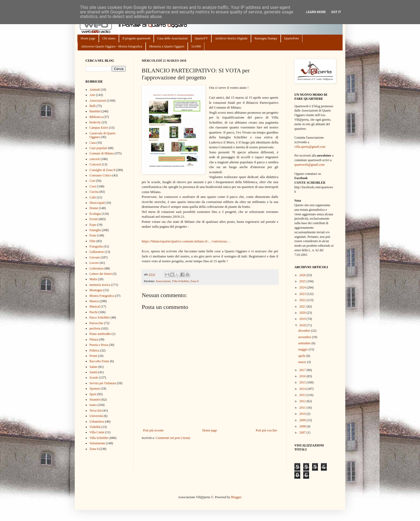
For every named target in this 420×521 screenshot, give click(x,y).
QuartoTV (201, 38)
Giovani (95, 257)
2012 (303, 401)
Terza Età (95, 411)
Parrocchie (96, 323)
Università (96, 416)
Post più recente (153, 430)
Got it (336, 12)
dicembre (305, 331)
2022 (303, 300)
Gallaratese (97, 252)
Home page (88, 38)
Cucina (94, 192)
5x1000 (196, 46)
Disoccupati (97, 203)
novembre (305, 337)
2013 (303, 395)
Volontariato (97, 443)
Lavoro (94, 263)
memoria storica (100, 285)
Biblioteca (96, 117)
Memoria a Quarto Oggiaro (167, 46)
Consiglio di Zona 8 (102, 170)
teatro (93, 405)
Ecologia (95, 214)
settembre (305, 343)
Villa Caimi (97, 432)
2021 (303, 306)
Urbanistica (97, 422)
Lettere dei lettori (101, 274)
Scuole (94, 378)
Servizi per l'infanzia (103, 383)
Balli (93, 106)
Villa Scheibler (180, 281)
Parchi (94, 312)
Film (93, 241)
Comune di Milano (102, 153)
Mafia (93, 279)
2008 (303, 426)
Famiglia (95, 230)
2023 (303, 294)
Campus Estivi (99, 128)
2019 (303, 319)
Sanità (93, 372)
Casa (93, 143)
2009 (303, 420)
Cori (92, 181)
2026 (303, 275)
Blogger (236, 497)
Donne (94, 208)
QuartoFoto (292, 38)
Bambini (95, 111)
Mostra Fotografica (102, 296)
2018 (303, 325)
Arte (92, 95)
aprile (302, 356)
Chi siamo (109, 38)
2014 (303, 389)
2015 (303, 382)
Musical (95, 306)
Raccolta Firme (99, 361)
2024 (303, 287)
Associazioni (163, 281)
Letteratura (97, 268)
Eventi (94, 219)
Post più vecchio (266, 430)
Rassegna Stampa (266, 38)
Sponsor (95, 389)
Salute (93, 367)
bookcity (95, 122)
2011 (303, 408)
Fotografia (96, 246)
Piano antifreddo (100, 334)
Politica (94, 350)
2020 (303, 313)
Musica (94, 301)
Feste (93, 235)
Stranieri (95, 400)
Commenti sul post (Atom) (173, 438)
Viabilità (95, 427)
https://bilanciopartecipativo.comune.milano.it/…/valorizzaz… (186, 241)
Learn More (316, 12)
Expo (93, 225)
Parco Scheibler (100, 317)
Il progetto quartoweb (136, 38)
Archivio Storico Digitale (231, 38)
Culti (93, 197)
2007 (303, 433)
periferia (95, 328)
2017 (303, 370)
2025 (303, 281)
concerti (95, 159)
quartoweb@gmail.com (310, 165)
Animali (95, 90)
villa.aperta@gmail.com (310, 147)
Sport (93, 394)
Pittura (94, 339)
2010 (303, 414)
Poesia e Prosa (99, 345)
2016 (303, 376)
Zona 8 (194, 281)
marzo (303, 362)
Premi (93, 356)
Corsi (93, 186)
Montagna (96, 290)
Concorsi (95, 164)
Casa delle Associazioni (172, 38)
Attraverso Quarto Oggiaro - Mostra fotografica (112, 46)
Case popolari (98, 148)
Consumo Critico (100, 175)
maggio (303, 349)
